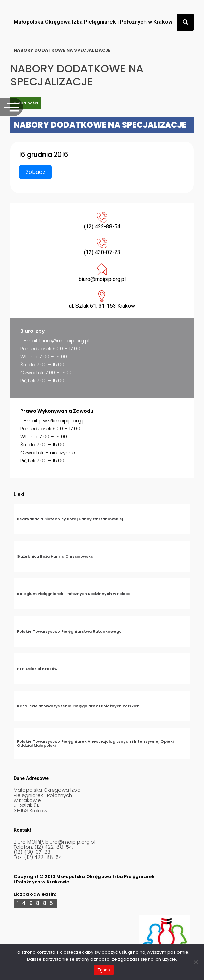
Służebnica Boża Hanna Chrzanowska (55, 556)
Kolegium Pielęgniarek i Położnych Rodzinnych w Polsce (74, 594)
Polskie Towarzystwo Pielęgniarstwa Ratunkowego (69, 631)
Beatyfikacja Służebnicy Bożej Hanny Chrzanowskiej (70, 519)
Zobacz (35, 172)
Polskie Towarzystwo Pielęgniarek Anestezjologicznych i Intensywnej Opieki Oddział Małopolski (95, 743)
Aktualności (26, 103)
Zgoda (104, 970)
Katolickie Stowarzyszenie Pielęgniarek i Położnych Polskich (78, 706)
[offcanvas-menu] (12, 107)
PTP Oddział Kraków (37, 669)
